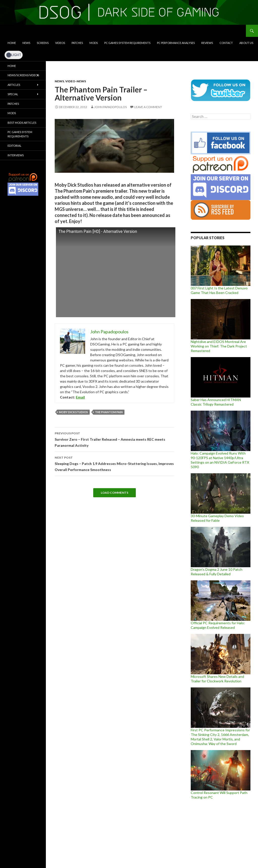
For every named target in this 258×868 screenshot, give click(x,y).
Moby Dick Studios (73, 412)
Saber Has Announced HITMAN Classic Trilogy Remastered (216, 402)
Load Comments (115, 493)
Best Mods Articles (22, 123)
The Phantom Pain (109, 412)
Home (12, 43)
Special (13, 94)
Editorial (14, 146)
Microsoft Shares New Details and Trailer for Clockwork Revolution (217, 679)
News (26, 43)
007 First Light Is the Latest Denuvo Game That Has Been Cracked (219, 290)
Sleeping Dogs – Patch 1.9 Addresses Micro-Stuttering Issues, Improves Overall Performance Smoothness (114, 463)
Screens (43, 43)
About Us (246, 43)
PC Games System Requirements (127, 43)
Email (80, 397)
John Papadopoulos (110, 107)
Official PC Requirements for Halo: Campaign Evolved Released (218, 625)
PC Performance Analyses (176, 43)
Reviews (207, 43)
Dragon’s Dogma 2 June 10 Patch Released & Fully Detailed (217, 572)
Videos (60, 43)
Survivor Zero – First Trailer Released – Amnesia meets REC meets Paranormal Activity (114, 439)
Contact (226, 43)
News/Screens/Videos (23, 75)
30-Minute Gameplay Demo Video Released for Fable (217, 518)
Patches (77, 43)
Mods (94, 43)
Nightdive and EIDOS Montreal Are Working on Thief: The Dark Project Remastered (219, 346)
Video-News (76, 81)
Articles (14, 85)
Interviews (16, 155)
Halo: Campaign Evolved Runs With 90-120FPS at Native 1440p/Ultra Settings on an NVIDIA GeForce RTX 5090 (220, 460)
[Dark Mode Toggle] (14, 55)
